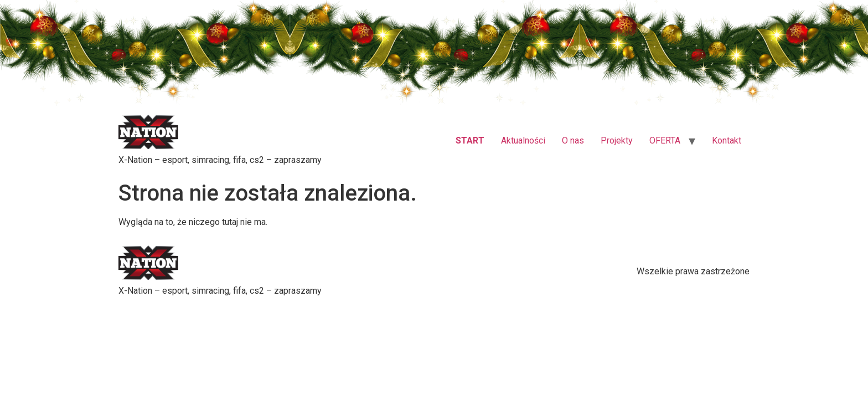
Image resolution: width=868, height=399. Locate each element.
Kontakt (727, 144)
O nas (573, 144)
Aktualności (523, 144)
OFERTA (665, 144)
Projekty (617, 144)
